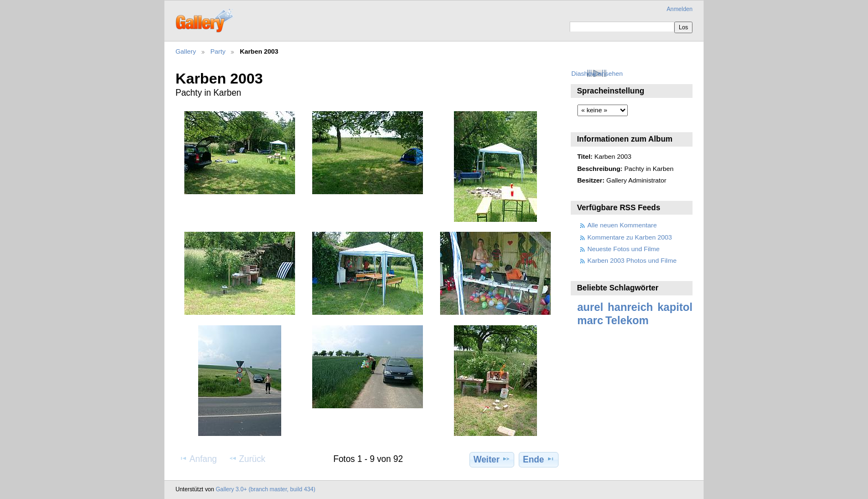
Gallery (186, 51)
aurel (590, 307)
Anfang (198, 459)
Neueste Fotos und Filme (624, 249)
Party (218, 51)
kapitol (675, 307)
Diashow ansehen (597, 73)
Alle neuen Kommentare (622, 225)
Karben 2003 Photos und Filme (632, 260)
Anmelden (680, 9)
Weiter (492, 459)
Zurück (247, 459)
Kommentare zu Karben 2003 (630, 237)
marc (590, 320)
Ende (539, 459)
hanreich (631, 307)
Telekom (627, 320)
